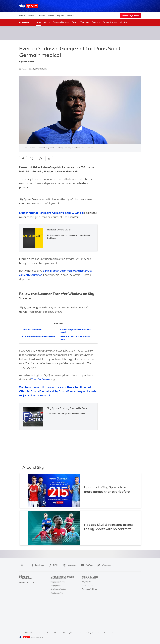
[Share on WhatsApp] (40, 159)
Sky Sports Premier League (62, 584)
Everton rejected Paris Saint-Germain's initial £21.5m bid (51, 213)
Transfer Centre (40, 379)
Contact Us (109, 633)
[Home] (29, 6)
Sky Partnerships (89, 599)
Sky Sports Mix (57, 621)
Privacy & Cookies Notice (49, 633)
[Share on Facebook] (23, 159)
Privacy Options (70, 633)
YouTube (86, 565)
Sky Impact (87, 603)
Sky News (86, 584)
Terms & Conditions (27, 633)
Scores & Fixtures (61, 22)
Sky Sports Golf (57, 596)
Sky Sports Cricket (58, 592)
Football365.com (26, 592)
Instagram (69, 565)
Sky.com (86, 581)
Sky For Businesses (90, 596)
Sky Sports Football (59, 588)
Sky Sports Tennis (58, 603)
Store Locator (88, 607)
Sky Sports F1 (56, 599)
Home (22, 16)
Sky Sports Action (58, 607)
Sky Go (85, 588)
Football (25, 22)
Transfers (85, 22)
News (38, 22)
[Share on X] (32, 159)
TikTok (53, 565)
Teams (96, 22)
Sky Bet (61, 16)
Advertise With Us (89, 610)
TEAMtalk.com (26, 588)
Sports (32, 16)
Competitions (110, 22)
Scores (42, 16)
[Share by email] (49, 159)
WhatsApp (104, 565)
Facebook (37, 565)
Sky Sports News (58, 610)
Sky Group (86, 592)
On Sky (124, 22)
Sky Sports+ (55, 614)
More (71, 16)
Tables (75, 22)
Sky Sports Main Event (60, 581)
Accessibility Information (90, 633)
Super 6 (22, 584)
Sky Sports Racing (58, 618)
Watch (51, 16)
